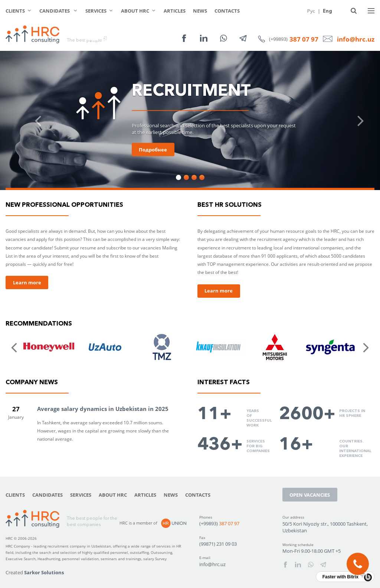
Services (96, 11)
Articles (175, 11)
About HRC (135, 11)
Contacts (227, 11)
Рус (311, 11)
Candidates (55, 11)
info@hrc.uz (356, 39)
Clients (15, 11)
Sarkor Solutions (44, 572)
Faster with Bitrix (340, 577)
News (200, 11)
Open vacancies (310, 495)
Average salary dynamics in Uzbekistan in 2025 (103, 409)
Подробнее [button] (153, 150)
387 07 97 (304, 39)
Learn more (27, 282)
